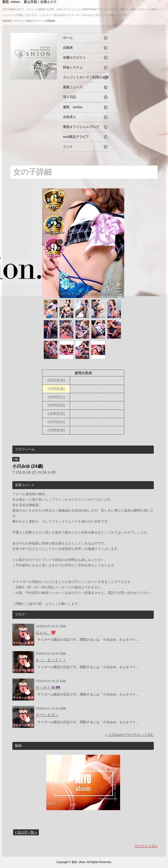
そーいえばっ (47, 715)
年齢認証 (7, 21)
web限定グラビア (76, 137)
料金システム (73, 67)
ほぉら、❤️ (46, 632)
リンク (68, 147)
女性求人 (69, 117)
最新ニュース (73, 87)
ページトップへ (146, 846)
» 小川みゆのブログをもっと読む (130, 735)
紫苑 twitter (73, 107)
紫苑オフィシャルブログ (81, 127)
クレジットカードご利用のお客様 (86, 78)
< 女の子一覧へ (26, 832)
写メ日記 (69, 97)
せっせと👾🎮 (48, 687)
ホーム (18, 21)
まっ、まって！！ (51, 660)
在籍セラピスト (34, 21)
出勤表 (68, 48)
